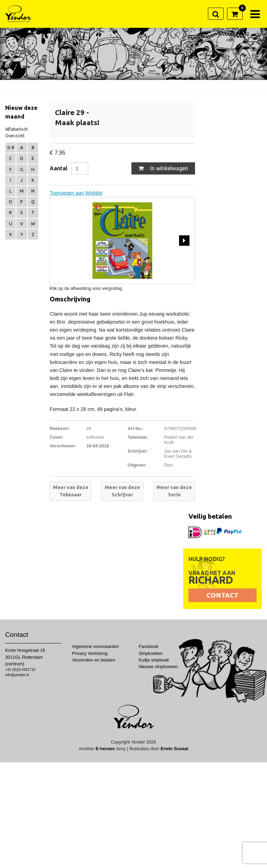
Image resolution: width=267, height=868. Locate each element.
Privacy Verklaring (90, 653)
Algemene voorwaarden (95, 646)
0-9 (11, 147)
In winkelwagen (163, 168)
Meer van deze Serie (174, 491)
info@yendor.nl (17, 675)
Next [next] (184, 240)
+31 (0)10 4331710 (20, 670)
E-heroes (105, 749)
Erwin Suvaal (175, 749)
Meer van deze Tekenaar (71, 491)
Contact (222, 595)
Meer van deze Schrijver (122, 491)
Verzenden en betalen (94, 660)
